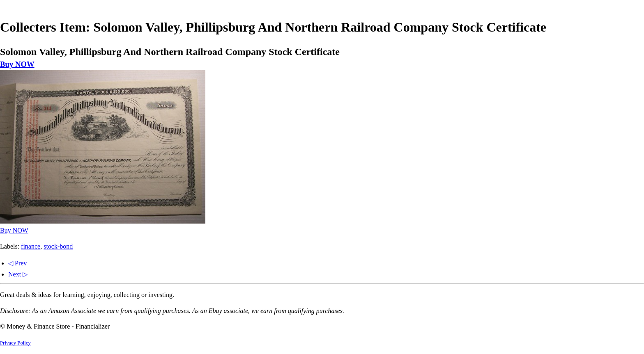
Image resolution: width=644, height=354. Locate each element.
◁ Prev (17, 263)
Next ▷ (18, 274)
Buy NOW (17, 64)
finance (31, 246)
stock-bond (58, 246)
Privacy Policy (15, 343)
